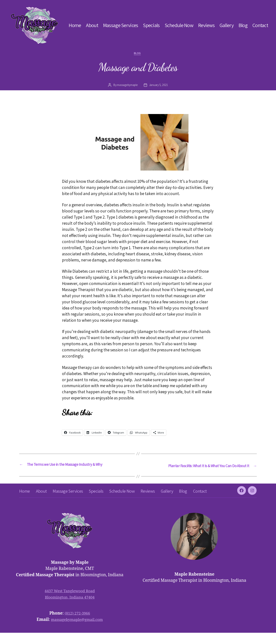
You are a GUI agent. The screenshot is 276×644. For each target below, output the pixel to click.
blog (138, 54)
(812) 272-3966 (77, 625)
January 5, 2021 (160, 86)
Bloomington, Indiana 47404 (70, 609)
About (92, 25)
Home (75, 25)
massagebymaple (127, 86)
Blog (243, 25)
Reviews (206, 25)
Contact (260, 25)
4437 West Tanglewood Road (70, 602)
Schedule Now (179, 25)
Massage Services (121, 25)
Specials (151, 25)
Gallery (227, 25)
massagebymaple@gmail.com (77, 631)
